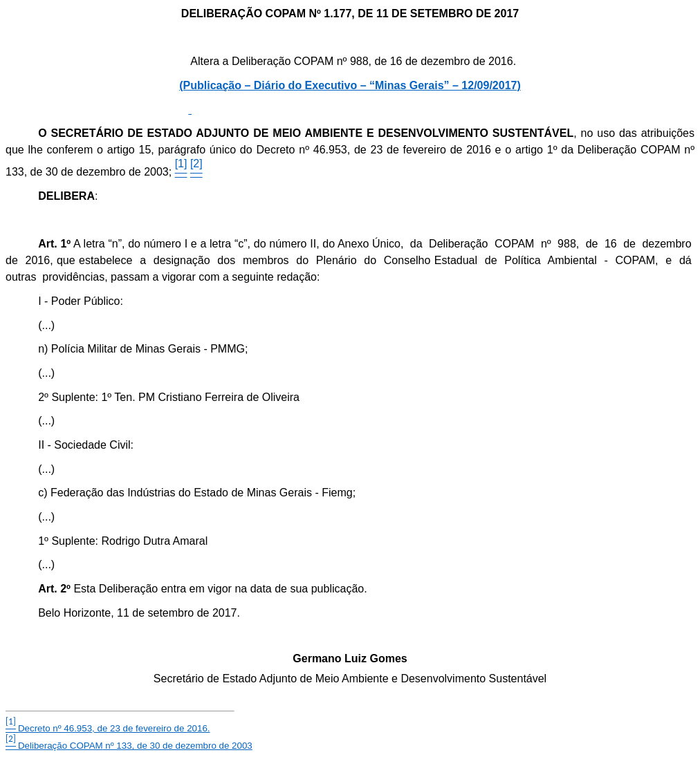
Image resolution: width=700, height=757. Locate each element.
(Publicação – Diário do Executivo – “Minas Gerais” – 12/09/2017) (350, 85)
